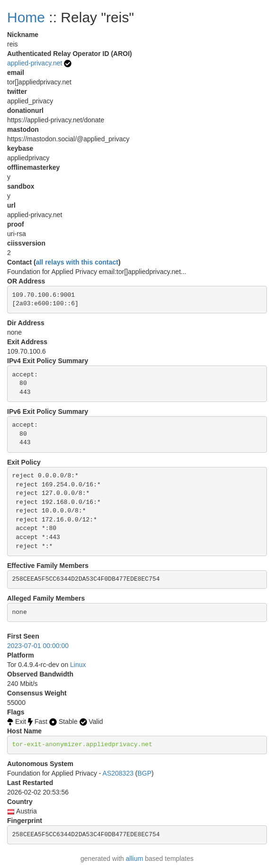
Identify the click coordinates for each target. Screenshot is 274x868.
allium (135, 859)
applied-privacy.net (35, 63)
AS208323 (118, 773)
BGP (145, 773)
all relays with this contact (77, 262)
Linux (78, 665)
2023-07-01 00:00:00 (38, 646)
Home (26, 17)
